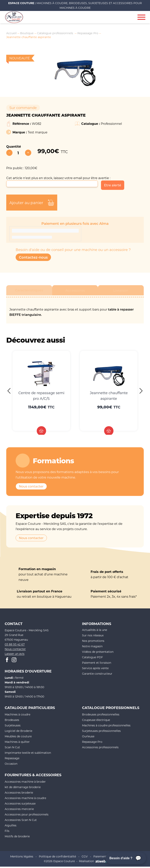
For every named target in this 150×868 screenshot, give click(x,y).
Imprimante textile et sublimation (28, 754)
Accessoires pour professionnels (27, 816)
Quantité (14, 148)
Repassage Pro (95, 33)
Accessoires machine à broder (25, 783)
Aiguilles (11, 827)
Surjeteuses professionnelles (101, 732)
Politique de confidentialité (57, 858)
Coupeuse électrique (96, 721)
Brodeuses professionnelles (101, 716)
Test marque (38, 134)
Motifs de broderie (17, 838)
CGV (85, 858)
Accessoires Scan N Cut (21, 821)
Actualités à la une (95, 631)
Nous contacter (31, 488)
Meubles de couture (18, 738)
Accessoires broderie (19, 794)
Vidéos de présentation (98, 653)
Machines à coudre (17, 716)
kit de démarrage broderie (23, 789)
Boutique (29, 33)
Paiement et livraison (97, 664)
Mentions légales (22, 858)
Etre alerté (113, 187)
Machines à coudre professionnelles (106, 727)
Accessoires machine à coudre (25, 800)
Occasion (11, 765)
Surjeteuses (13, 727)
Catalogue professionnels (59, 33)
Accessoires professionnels (100, 749)
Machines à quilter (17, 743)
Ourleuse (88, 738)
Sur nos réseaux (93, 637)
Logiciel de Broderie (18, 732)
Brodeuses (12, 721)
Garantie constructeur (97, 675)
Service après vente (95, 669)
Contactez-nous (33, 259)
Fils (7, 832)
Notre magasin (92, 648)
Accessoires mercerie (19, 810)
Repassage (12, 760)
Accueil (12, 33)
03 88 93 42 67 (15, 646)
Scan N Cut (12, 749)
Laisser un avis (15, 655)
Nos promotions (93, 642)
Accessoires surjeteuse (20, 805)
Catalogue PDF (92, 659)
